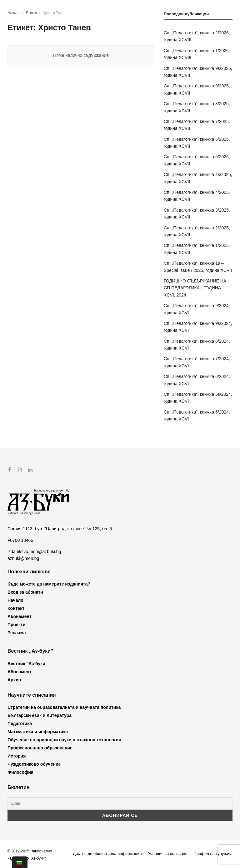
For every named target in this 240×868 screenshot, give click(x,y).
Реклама (17, 633)
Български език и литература (40, 715)
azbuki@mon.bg (23, 558)
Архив (14, 679)
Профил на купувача (213, 853)
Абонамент (20, 616)
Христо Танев (55, 13)
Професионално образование (40, 748)
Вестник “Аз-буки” (27, 663)
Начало (14, 13)
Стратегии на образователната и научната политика (64, 707)
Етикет (32, 13)
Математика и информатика (38, 732)
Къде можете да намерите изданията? (49, 584)
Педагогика (20, 723)
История (17, 756)
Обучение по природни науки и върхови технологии (64, 740)
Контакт (16, 608)
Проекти (16, 625)
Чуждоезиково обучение (34, 764)
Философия (20, 772)
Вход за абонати (25, 592)
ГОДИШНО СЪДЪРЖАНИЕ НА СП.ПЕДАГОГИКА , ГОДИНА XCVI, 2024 (195, 288)
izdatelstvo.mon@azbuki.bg (34, 552)
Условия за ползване (167, 853)
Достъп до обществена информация (107, 853)
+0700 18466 (20, 540)
